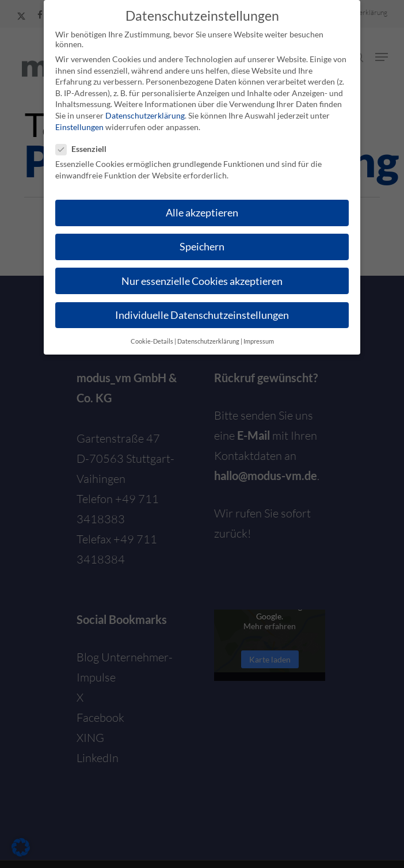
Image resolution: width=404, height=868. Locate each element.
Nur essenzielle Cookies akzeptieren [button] (202, 281)
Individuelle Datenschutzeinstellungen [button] (202, 315)
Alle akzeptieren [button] (202, 213)
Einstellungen (79, 127)
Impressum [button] (259, 341)
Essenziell (86, 149)
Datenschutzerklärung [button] (208, 341)
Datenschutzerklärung (145, 115)
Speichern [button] (202, 247)
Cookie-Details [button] (152, 341)
